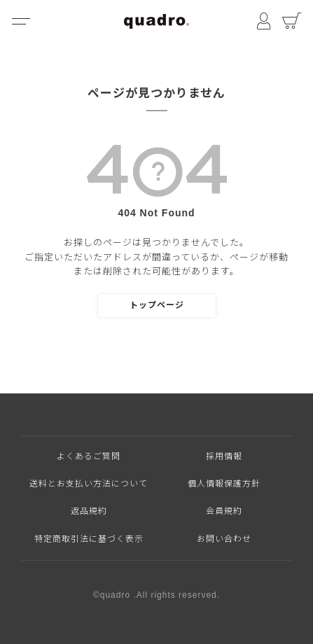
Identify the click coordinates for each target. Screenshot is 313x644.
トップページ (157, 305)
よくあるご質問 (89, 456)
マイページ (264, 21)
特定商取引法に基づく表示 (89, 539)
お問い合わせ (224, 539)
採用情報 (224, 456)
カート (292, 21)
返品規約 (89, 511)
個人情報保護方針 (224, 484)
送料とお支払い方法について (89, 484)
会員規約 (224, 511)
